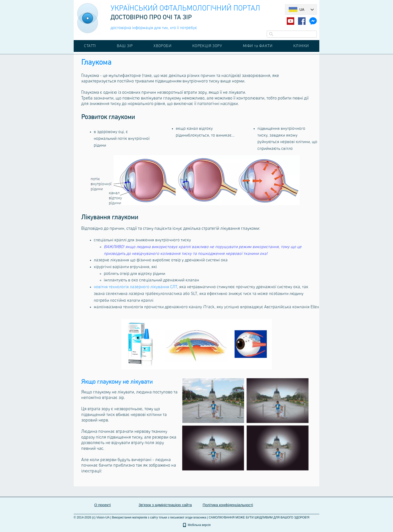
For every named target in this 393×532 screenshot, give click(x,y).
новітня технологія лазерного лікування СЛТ (135, 287)
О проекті (103, 505)
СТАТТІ (90, 46)
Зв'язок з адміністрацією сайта (165, 505)
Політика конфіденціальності (228, 505)
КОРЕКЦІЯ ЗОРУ (207, 46)
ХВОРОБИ (162, 46)
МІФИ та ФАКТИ (258, 46)
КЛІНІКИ (301, 46)
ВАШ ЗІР (125, 46)
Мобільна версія (197, 525)
